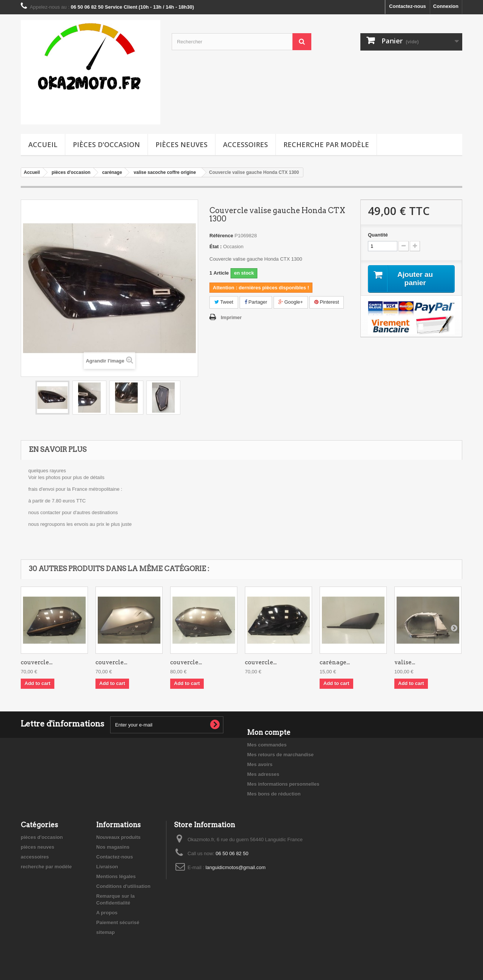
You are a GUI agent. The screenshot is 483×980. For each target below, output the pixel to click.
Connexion (446, 6)
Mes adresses (263, 774)
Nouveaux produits (118, 837)
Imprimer (231, 317)
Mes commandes (267, 745)
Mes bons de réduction (274, 794)
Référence (221, 236)
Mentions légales (116, 876)
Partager (256, 302)
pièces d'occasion (106, 144)
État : (216, 247)
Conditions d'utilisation (123, 886)
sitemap (105, 932)
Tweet (224, 302)
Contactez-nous (408, 6)
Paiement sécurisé (118, 922)
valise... (405, 662)
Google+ (291, 302)
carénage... (335, 662)
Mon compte (269, 732)
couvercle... (37, 662)
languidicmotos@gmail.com (236, 867)
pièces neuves (182, 144)
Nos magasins (113, 847)
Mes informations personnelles (283, 784)
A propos (107, 913)
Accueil (43, 144)
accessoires (245, 144)
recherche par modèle (326, 144)
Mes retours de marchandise (280, 755)
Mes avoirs (260, 764)
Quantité (378, 235)
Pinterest (327, 302)
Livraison (107, 867)
